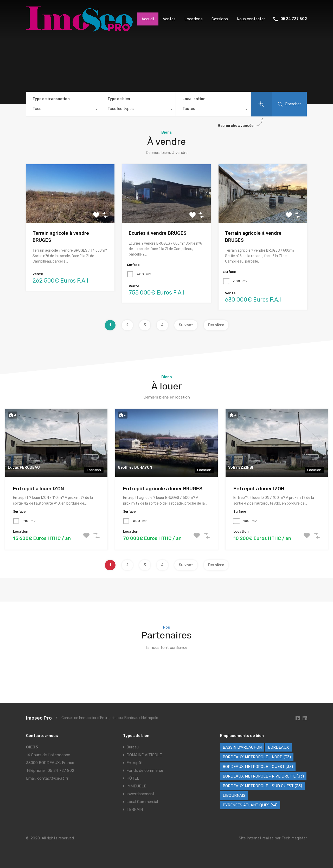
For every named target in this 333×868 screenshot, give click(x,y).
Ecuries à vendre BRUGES (158, 233)
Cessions (220, 19)
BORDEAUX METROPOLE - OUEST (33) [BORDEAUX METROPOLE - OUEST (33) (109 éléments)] (258, 767)
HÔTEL (133, 778)
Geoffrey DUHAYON (135, 468)
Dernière (216, 325)
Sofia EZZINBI (241, 468)
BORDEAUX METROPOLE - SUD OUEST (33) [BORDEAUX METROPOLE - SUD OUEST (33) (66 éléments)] (262, 786)
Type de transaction (51, 99)
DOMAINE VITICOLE (144, 755)
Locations (194, 19)
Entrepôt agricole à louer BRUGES (163, 489)
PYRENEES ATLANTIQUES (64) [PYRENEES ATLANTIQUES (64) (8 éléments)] (250, 805)
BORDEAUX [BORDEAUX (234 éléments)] (278, 747)
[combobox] (63, 110)
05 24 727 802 (294, 19)
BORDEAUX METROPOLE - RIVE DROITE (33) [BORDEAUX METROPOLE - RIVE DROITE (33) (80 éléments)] (263, 776)
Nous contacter (251, 19)
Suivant (186, 325)
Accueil (148, 19)
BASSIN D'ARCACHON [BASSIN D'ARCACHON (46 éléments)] (242, 747)
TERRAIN (135, 810)
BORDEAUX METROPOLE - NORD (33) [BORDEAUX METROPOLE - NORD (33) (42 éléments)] (257, 757)
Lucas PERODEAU (24, 468)
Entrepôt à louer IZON (39, 489)
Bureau (133, 747)
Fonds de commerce (145, 771)
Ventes (169, 19)
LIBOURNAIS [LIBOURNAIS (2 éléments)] (234, 795)
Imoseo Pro (39, 718)
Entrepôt (135, 763)
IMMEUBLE (136, 786)
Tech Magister (294, 838)
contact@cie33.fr (53, 778)
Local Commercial (142, 802)
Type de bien (119, 99)
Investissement (140, 794)
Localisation (194, 99)
